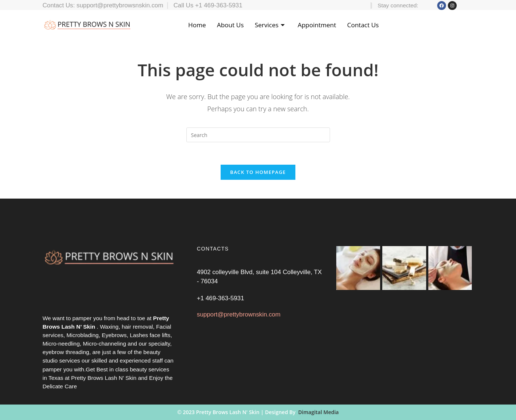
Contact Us (363, 25)
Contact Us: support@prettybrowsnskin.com (103, 5)
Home (197, 25)
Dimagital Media (319, 412)
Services (271, 25)
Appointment (317, 25)
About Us (230, 25)
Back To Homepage (258, 172)
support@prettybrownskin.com (238, 320)
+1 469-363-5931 (220, 302)
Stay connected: (398, 5)
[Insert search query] (258, 135)
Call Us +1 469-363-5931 (208, 5)
